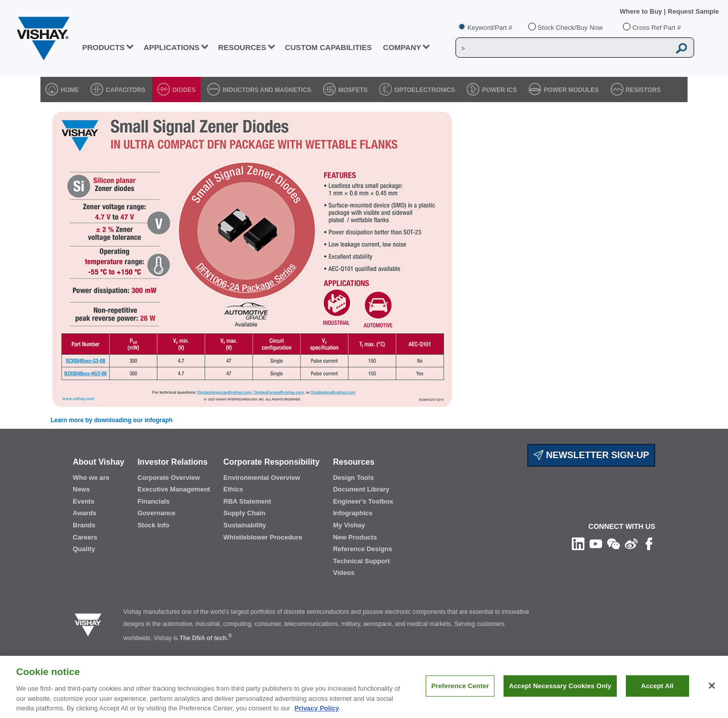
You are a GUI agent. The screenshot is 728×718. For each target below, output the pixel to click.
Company (402, 47)
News (81, 489)
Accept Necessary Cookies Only (560, 700)
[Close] (712, 700)
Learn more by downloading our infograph (111, 420)
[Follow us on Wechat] (613, 544)
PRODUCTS (103, 47)
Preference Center (460, 700)
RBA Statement (247, 501)
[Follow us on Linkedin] (578, 544)
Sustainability (245, 525)
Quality (84, 549)
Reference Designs (363, 549)
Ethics (233, 489)
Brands (84, 525)
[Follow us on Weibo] (631, 544)
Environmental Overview (262, 478)
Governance (156, 513)
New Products (355, 537)
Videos (344, 573)
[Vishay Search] (563, 48)
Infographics (353, 513)
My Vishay (349, 525)
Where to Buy (642, 11)
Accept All (657, 700)
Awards (85, 513)
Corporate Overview (169, 478)
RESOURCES (242, 47)
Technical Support (361, 561)
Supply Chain (244, 513)
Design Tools (354, 478)
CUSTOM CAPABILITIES (329, 47)
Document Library (361, 489)
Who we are (91, 478)
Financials (154, 501)
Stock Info (153, 525)
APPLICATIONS (172, 47)
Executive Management (174, 489)
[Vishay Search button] (681, 48)
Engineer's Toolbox (363, 501)
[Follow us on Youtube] (596, 544)
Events (84, 501)
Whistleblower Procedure (263, 537)
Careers (85, 537)
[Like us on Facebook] (649, 544)
